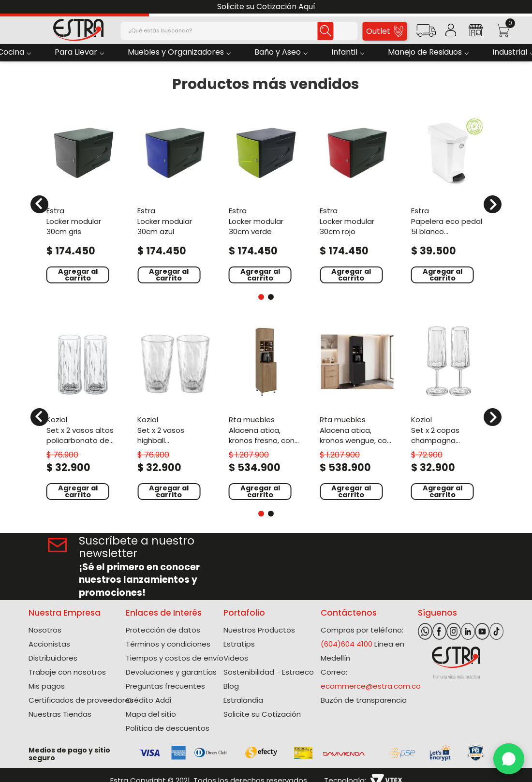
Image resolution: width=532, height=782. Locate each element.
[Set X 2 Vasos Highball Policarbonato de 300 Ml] (175, 411)
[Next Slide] (521, 7)
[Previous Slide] (11, 7)
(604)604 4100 (347, 644)
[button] (426, 34)
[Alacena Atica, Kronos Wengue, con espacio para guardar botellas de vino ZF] (357, 411)
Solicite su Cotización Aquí (266, 7)
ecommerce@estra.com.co (371, 686)
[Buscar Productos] (322, 31)
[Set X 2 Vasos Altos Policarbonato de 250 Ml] (84, 411)
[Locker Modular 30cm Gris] (84, 199)
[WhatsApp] (509, 759)
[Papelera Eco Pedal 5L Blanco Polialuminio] (448, 199)
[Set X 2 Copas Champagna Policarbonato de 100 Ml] (448, 411)
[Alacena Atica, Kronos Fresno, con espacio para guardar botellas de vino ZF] (266, 411)
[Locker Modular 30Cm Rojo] (357, 199)
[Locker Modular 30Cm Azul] (175, 199)
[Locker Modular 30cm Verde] (266, 199)
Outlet (385, 31)
